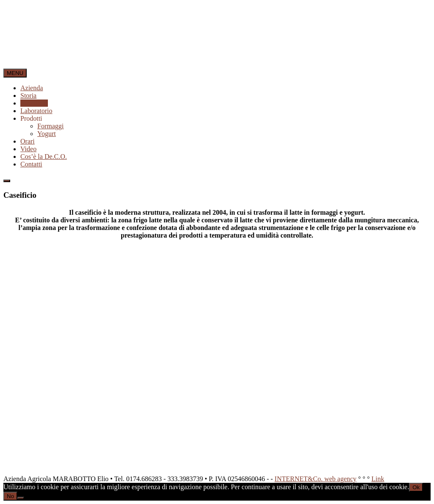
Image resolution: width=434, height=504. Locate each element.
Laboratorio (36, 111)
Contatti (31, 164)
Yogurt (47, 134)
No (10, 496)
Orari (28, 141)
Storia (28, 96)
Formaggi (50, 126)
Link (378, 479)
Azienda (32, 88)
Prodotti (31, 118)
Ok (416, 487)
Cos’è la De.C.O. (44, 156)
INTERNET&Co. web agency (316, 479)
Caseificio (34, 103)
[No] (21, 498)
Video (28, 149)
